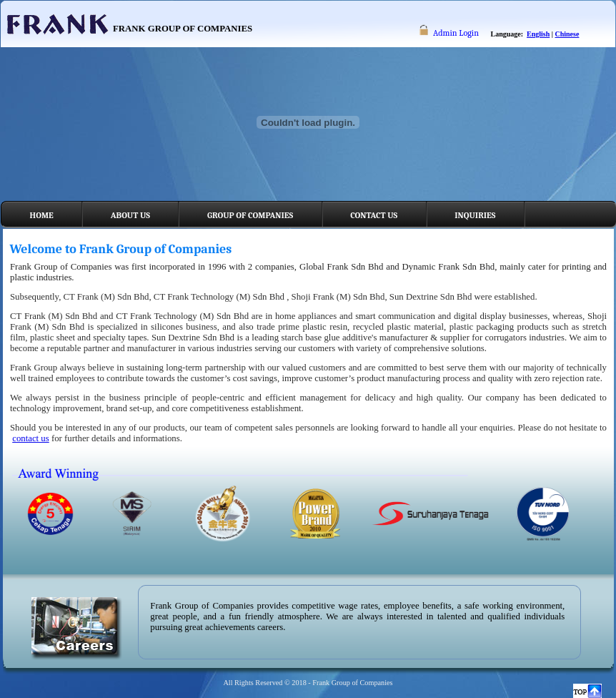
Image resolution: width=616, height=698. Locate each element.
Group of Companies (250, 215)
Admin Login (456, 33)
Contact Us (374, 215)
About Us (130, 215)
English (538, 34)
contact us (31, 438)
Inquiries (475, 215)
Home (42, 215)
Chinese (567, 34)
